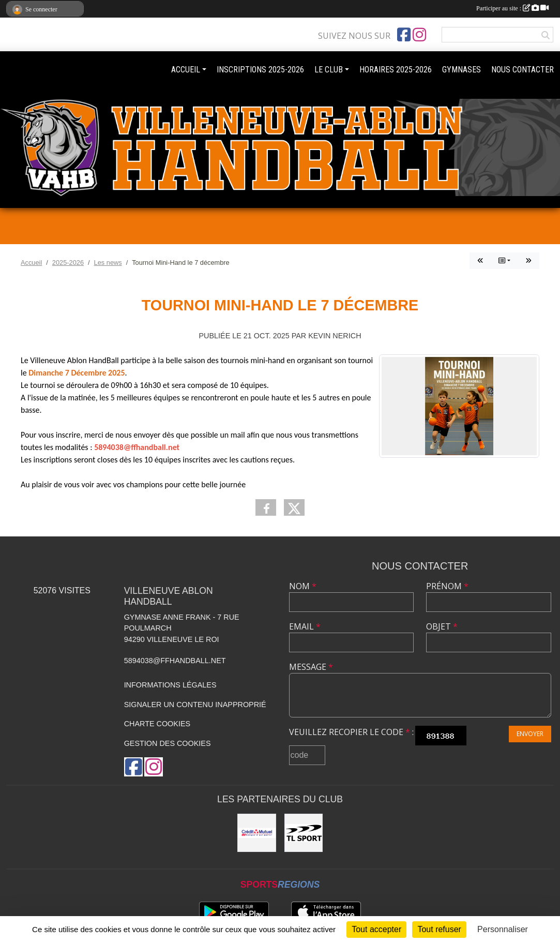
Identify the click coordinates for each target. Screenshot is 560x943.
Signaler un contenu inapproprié (195, 705)
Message (311, 667)
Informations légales (170, 685)
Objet (442, 626)
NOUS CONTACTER (523, 70)
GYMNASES (461, 70)
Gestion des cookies (168, 743)
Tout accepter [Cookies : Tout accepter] (376, 929)
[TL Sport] (304, 833)
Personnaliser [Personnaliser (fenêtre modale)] (503, 929)
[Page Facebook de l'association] (404, 35)
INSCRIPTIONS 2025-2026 (260, 70)
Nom (303, 586)
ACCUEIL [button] (186, 70)
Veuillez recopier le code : (351, 732)
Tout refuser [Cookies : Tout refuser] (439, 929)
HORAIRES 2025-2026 (396, 70)
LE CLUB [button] (329, 70)
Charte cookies (157, 724)
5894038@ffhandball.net (175, 661)
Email (305, 626)
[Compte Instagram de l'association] (419, 35)
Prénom (447, 586)
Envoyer (530, 734)
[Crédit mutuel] (256, 833)
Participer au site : (512, 8)
